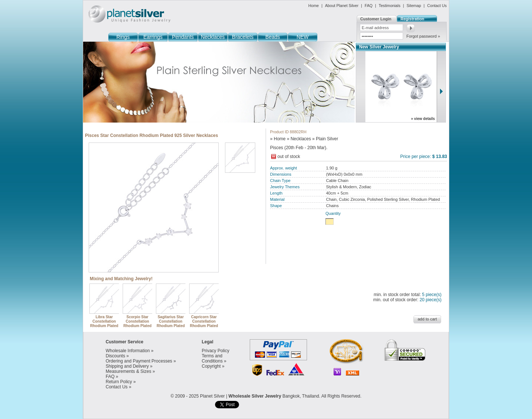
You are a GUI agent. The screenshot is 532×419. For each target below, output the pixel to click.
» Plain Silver (325, 139)
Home (314, 6)
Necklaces (213, 37)
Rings (123, 37)
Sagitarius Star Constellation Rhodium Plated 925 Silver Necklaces (171, 324)
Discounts (115, 356)
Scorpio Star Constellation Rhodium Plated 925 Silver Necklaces (138, 324)
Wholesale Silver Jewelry (255, 396)
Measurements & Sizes (128, 371)
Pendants (183, 37)
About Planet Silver (342, 6)
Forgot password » (423, 36)
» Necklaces (299, 139)
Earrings (153, 37)
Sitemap (414, 6)
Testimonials (390, 6)
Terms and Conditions (212, 358)
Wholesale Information (128, 351)
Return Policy (119, 382)
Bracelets (243, 37)
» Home (278, 139)
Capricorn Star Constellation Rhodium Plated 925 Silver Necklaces (204, 324)
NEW (303, 37)
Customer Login (376, 19)
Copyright (211, 366)
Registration (412, 19)
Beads (273, 37)
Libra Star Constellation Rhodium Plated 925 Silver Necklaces (105, 324)
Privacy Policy (216, 351)
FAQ (369, 6)
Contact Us (437, 6)
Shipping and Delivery (127, 366)
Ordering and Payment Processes (139, 361)
